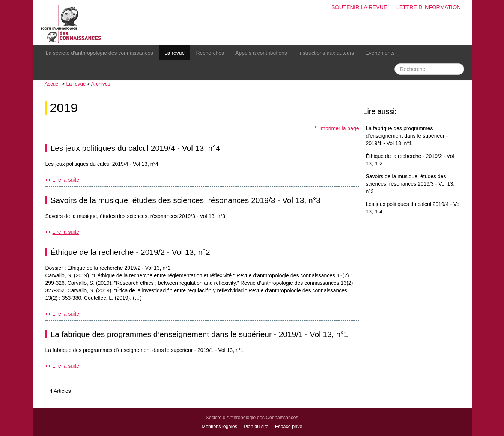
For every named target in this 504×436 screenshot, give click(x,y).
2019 (64, 108)
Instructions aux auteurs (326, 53)
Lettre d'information (429, 7)
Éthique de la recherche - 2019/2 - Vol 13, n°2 (130, 252)
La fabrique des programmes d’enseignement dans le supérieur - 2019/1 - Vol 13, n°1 (199, 334)
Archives (101, 84)
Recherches (210, 53)
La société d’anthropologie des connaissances (99, 53)
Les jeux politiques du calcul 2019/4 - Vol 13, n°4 (135, 148)
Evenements (380, 53)
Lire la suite (66, 180)
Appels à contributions (261, 53)
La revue (175, 53)
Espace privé (289, 427)
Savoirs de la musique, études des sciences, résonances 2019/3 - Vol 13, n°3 (186, 200)
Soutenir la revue (359, 7)
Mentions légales (219, 427)
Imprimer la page (335, 128)
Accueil (53, 84)
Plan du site (256, 427)
